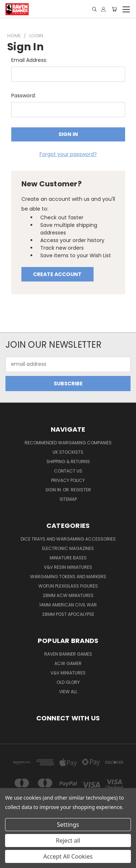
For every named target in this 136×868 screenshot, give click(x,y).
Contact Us (68, 471)
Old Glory (68, 682)
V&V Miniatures (68, 673)
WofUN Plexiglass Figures (68, 586)
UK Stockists (68, 452)
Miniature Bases (68, 558)
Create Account (57, 274)
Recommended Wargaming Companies (68, 443)
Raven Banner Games (68, 654)
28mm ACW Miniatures (68, 595)
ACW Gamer (68, 663)
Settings (68, 825)
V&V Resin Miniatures (68, 567)
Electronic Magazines (68, 548)
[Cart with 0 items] (114, 9)
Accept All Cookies (68, 856)
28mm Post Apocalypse (68, 614)
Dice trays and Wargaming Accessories (68, 539)
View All (68, 692)
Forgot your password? (68, 154)
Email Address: (29, 60)
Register (81, 490)
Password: (24, 96)
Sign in (54, 490)
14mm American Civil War (68, 605)
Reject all (68, 841)
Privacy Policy (68, 480)
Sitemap (68, 499)
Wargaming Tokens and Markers (68, 577)
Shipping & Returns (68, 461)
